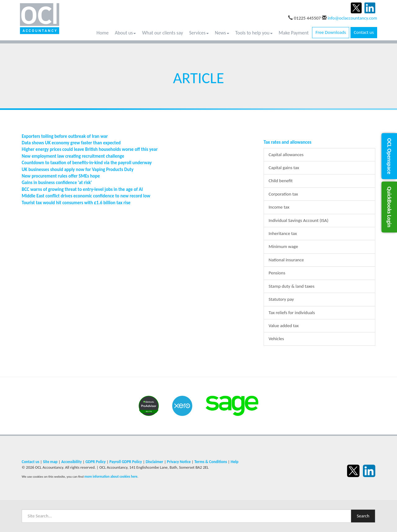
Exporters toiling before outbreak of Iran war (65, 136)
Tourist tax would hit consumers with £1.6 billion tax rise (76, 203)
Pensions (277, 273)
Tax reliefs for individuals (292, 313)
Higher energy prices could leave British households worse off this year (90, 149)
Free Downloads (331, 32)
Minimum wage (283, 246)
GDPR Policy (95, 462)
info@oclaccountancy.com (352, 18)
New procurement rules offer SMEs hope (61, 176)
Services (199, 33)
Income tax (279, 207)
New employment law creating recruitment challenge (73, 156)
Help (235, 462)
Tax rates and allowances (288, 142)
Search (363, 516)
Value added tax (284, 326)
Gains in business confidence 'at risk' (57, 183)
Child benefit (281, 181)
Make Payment (294, 33)
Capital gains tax (284, 168)
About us (125, 33)
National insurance (286, 260)
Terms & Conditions (211, 462)
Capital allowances (286, 155)
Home (103, 33)
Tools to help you (254, 33)
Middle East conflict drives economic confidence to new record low (86, 196)
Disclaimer (155, 462)
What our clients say (163, 33)
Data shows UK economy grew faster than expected (71, 143)
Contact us (364, 32)
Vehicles (276, 339)
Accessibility (71, 462)
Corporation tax (283, 194)
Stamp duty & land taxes (292, 286)
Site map (50, 462)
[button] (389, 156)
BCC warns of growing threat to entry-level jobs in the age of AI (82, 189)
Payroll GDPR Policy (126, 462)
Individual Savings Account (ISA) (299, 220)
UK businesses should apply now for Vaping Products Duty (78, 169)
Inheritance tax (283, 233)
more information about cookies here (111, 476)
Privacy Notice (179, 462)
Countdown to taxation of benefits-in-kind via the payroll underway (87, 163)
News (222, 33)
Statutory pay (281, 299)
